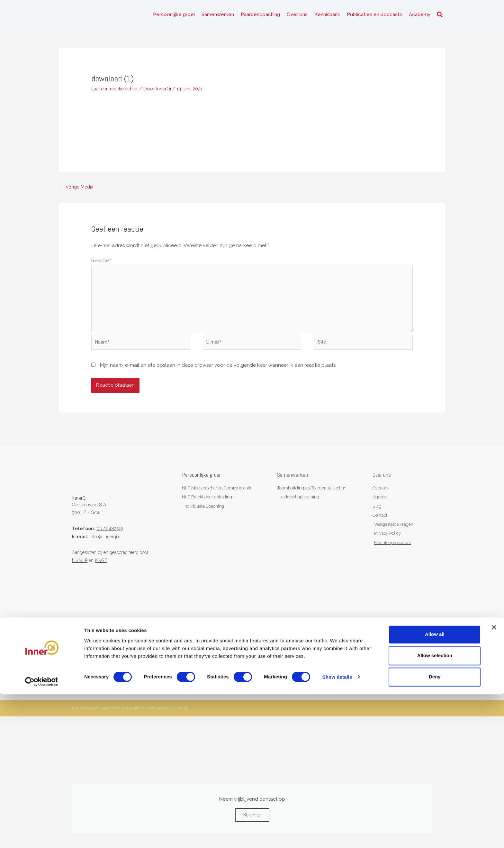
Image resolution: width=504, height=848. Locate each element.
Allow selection (435, 809)
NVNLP (80, 569)
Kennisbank (327, 16)
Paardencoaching (260, 16)
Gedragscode (159, 720)
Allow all (435, 788)
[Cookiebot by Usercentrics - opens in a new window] (42, 835)
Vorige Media (78, 190)
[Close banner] (494, 781)
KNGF (101, 569)
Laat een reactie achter (118, 92)
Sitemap (181, 720)
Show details (337, 831)
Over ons (297, 16)
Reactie (101, 265)
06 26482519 (110, 538)
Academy (420, 16)
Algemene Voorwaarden (123, 720)
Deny (435, 830)
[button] (440, 16)
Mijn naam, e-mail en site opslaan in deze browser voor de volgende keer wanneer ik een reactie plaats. (218, 374)
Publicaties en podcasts (374, 16)
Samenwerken (218, 16)
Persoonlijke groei (174, 16)
